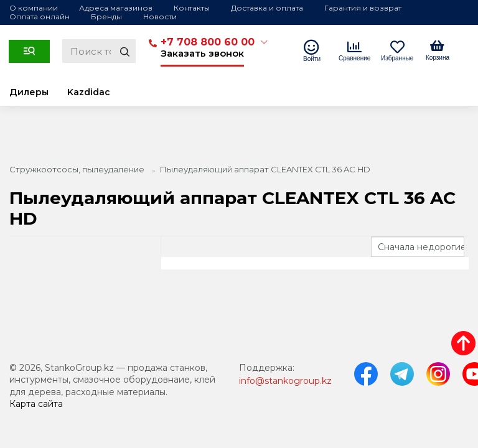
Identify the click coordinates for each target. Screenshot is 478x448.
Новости (160, 16)
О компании (34, 8)
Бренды (106, 16)
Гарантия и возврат (363, 8)
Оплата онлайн (40, 16)
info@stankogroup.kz (285, 381)
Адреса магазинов (116, 8)
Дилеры (29, 92)
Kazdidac (89, 92)
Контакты (192, 8)
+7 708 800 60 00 (208, 42)
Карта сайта (36, 404)
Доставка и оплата (267, 8)
